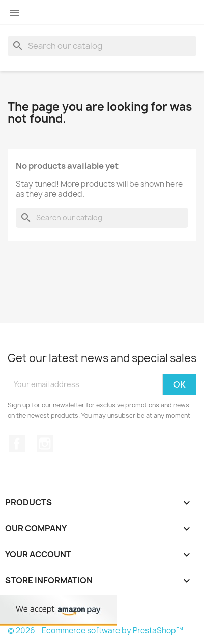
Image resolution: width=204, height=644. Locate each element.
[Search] (102, 46)
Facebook (17, 444)
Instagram (45, 444)
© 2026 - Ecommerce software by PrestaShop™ (95, 630)
